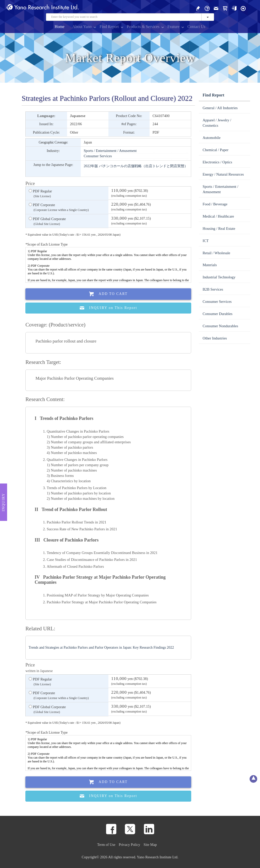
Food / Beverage (215, 204)
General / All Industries (220, 108)
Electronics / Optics (217, 162)
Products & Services (143, 27)
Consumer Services (98, 156)
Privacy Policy (129, 845)
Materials (210, 265)
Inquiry (3, 502)
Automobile (212, 138)
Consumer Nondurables (220, 326)
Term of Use (106, 845)
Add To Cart (108, 294)
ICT (206, 241)
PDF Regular (40, 194)
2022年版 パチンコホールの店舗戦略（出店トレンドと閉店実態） (136, 166)
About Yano (82, 27)
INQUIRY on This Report (108, 308)
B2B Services (213, 289)
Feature (173, 27)
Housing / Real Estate (219, 229)
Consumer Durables (218, 314)
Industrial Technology (219, 277)
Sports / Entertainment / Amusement (110, 151)
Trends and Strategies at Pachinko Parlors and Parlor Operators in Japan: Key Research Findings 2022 (101, 648)
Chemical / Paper (216, 150)
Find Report (109, 27)
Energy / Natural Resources (223, 174)
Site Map (150, 845)
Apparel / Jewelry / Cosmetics (217, 123)
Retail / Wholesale (216, 253)
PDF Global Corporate (47, 222)
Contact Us (196, 27)
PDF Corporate (59, 208)
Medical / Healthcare (218, 216)
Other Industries (215, 338)
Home (60, 27)
